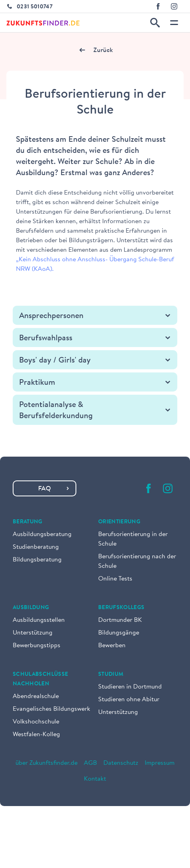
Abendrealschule (36, 696)
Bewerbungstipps (37, 646)
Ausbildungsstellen (39, 620)
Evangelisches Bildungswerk (51, 709)
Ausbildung (31, 608)
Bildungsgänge (119, 633)
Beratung (28, 522)
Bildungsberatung (37, 560)
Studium (111, 675)
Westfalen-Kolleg (36, 735)
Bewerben (112, 646)
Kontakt (95, 779)
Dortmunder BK (120, 620)
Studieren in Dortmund (130, 687)
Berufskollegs (121, 608)
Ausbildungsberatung (42, 534)
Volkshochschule (36, 722)
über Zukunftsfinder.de (47, 763)
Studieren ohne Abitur (129, 700)
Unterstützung (33, 633)
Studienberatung (36, 547)
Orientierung (119, 522)
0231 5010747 (35, 7)
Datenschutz (121, 763)
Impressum (160, 763)
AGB (90, 763)
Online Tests (115, 579)
